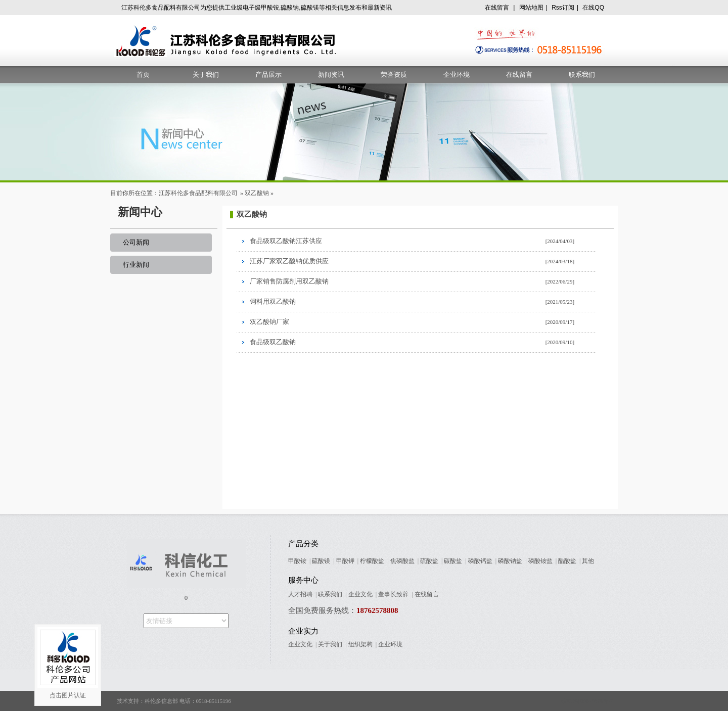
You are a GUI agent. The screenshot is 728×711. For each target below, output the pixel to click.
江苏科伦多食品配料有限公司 (198, 193)
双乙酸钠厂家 (269, 322)
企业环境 (457, 75)
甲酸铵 (297, 561)
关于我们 (206, 75)
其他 (588, 561)
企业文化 (360, 594)
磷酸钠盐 (510, 561)
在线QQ (593, 8)
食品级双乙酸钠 (273, 342)
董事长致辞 (393, 594)
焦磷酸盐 (402, 561)
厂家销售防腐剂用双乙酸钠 (289, 281)
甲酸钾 (345, 561)
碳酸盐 (453, 561)
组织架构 (360, 644)
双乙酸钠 (257, 193)
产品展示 (268, 75)
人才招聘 (300, 594)
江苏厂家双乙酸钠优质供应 (289, 261)
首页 (143, 75)
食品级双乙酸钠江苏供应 (286, 241)
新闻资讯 (331, 75)
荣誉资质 (394, 75)
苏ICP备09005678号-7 (587, 701)
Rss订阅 (563, 8)
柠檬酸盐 (372, 561)
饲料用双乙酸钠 (273, 301)
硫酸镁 (321, 561)
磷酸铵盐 (540, 561)
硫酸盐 (429, 561)
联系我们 (582, 75)
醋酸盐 (567, 561)
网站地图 (531, 8)
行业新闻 (136, 265)
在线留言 (497, 8)
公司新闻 (136, 242)
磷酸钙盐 (480, 561)
